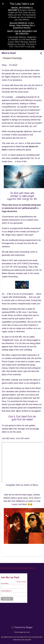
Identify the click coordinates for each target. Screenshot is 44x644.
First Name (5, 583)
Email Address (6, 591)
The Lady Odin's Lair (22, 4)
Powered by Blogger (22, 627)
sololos (28, 632)
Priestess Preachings (12, 58)
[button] (41, 54)
